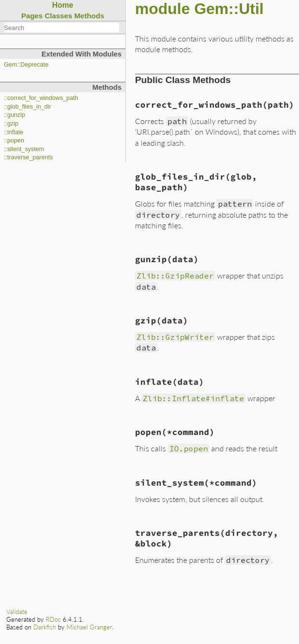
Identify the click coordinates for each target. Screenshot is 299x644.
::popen (14, 140)
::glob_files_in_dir (27, 107)
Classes (59, 16)
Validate (17, 612)
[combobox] (61, 28)
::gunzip (14, 115)
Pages (32, 16)
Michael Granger (89, 627)
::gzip (11, 124)
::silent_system (24, 149)
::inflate (14, 132)
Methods (89, 16)
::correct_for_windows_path (41, 98)
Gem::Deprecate (26, 65)
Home (63, 5)
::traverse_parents (28, 157)
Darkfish (45, 627)
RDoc (53, 619)
